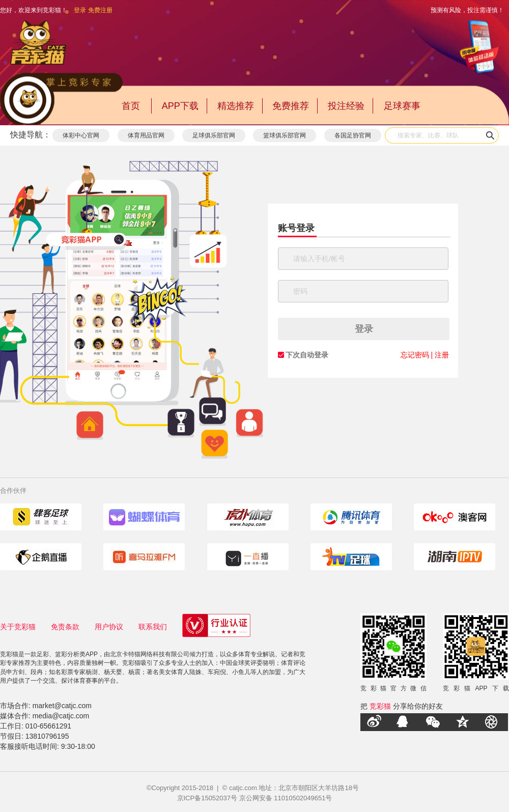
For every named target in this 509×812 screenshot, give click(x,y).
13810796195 (47, 736)
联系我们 (153, 627)
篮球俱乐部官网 (285, 135)
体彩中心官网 (81, 135)
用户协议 (109, 627)
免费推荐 (291, 106)
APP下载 (180, 106)
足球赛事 (402, 106)
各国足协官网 (353, 135)
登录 (80, 10)
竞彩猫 (380, 706)
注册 (442, 355)
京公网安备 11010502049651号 (286, 798)
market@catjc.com (62, 706)
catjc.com (243, 788)
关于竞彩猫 (18, 627)
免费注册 (100, 10)
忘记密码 (415, 355)
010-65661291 (48, 726)
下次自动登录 (307, 355)
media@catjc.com (61, 716)
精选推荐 (236, 106)
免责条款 (65, 627)
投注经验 (346, 106)
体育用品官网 (146, 135)
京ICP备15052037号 (207, 798)
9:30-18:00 (78, 746)
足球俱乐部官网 (214, 135)
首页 (131, 106)
